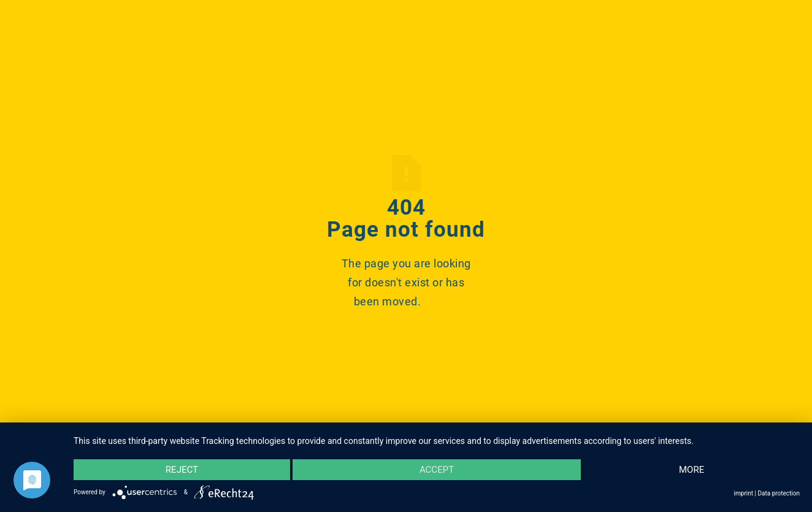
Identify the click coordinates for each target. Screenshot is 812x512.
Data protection (779, 493)
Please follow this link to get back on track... (406, 320)
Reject (182, 470)
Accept (437, 470)
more (691, 470)
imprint (744, 493)
